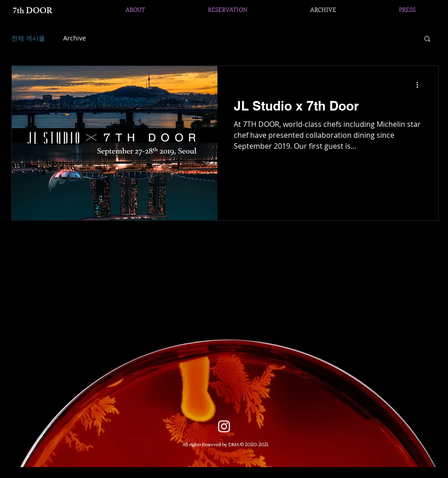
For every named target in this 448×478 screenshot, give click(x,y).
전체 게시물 (28, 38)
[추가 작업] (421, 85)
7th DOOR (33, 12)
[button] (427, 39)
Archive (75, 38)
